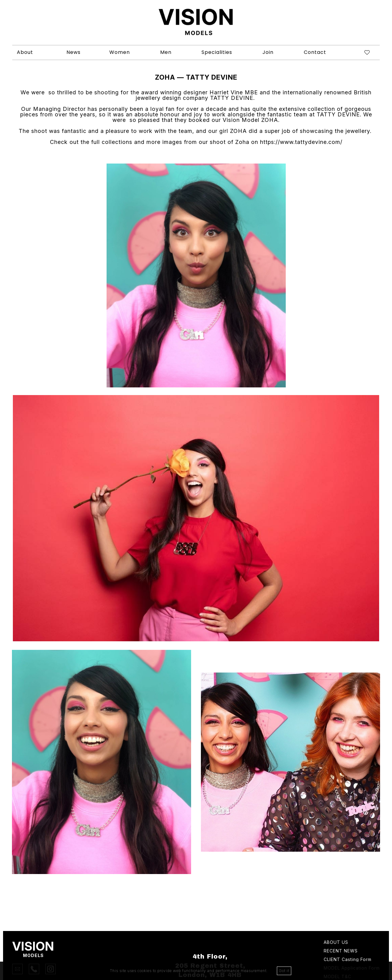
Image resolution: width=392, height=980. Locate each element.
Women (120, 52)
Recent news (341, 951)
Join (268, 52)
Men (166, 52)
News (73, 52)
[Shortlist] (362, 53)
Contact (315, 52)
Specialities (217, 52)
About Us (336, 942)
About (25, 52)
